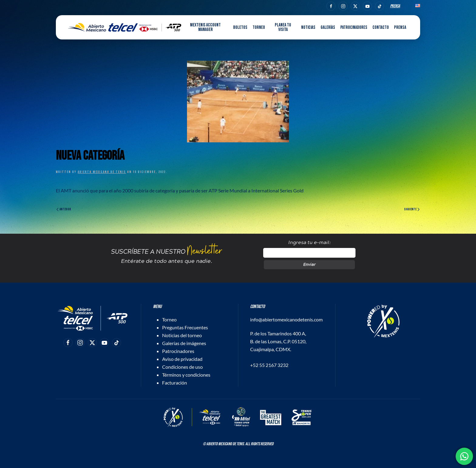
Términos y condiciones (186, 375)
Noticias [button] (308, 27)
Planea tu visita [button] (283, 27)
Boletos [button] (240, 27)
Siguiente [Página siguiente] (412, 209)
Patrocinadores (354, 27)
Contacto (381, 27)
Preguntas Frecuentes (185, 327)
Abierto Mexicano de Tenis (102, 172)
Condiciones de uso (182, 367)
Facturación (175, 383)
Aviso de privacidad (182, 359)
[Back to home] (125, 27)
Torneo (169, 319)
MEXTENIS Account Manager (205, 27)
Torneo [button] (259, 27)
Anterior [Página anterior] (64, 209)
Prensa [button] (400, 27)
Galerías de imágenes (184, 343)
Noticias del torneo (182, 335)
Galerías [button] (328, 27)
